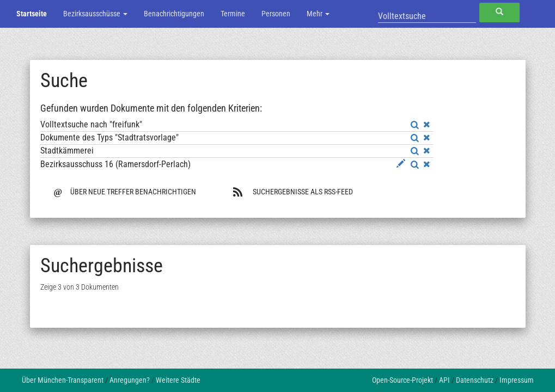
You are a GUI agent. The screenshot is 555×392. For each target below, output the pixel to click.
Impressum (517, 380)
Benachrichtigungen (174, 14)
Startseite (32, 14)
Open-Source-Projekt (402, 380)
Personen (276, 14)
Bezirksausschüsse (95, 14)
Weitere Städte (178, 380)
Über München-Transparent (63, 380)
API (444, 380)
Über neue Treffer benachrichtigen (125, 191)
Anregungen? (130, 380)
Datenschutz (475, 380)
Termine (233, 14)
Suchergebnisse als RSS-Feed (292, 192)
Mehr (318, 14)
